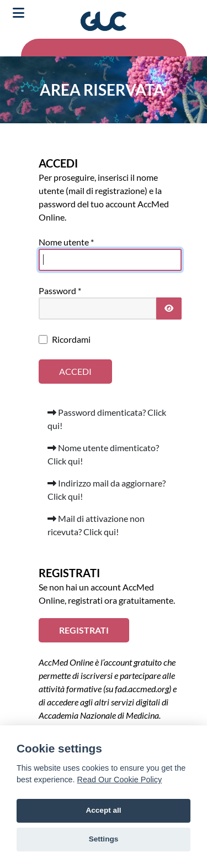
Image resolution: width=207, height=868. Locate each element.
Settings (104, 839)
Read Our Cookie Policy (120, 780)
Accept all (103, 810)
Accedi (75, 371)
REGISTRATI (84, 630)
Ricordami (71, 339)
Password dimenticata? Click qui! (107, 419)
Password (60, 291)
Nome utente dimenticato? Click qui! (103, 454)
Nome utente (66, 242)
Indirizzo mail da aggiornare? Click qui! (107, 490)
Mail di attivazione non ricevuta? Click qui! (96, 525)
